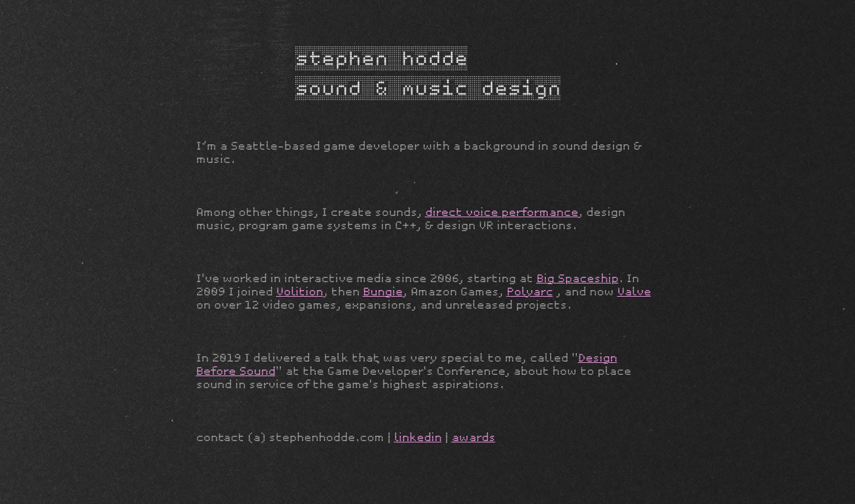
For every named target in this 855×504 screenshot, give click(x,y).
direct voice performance (502, 212)
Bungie (383, 292)
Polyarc (530, 292)
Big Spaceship (578, 278)
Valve (634, 292)
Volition (300, 292)
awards (474, 437)
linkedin (418, 437)
